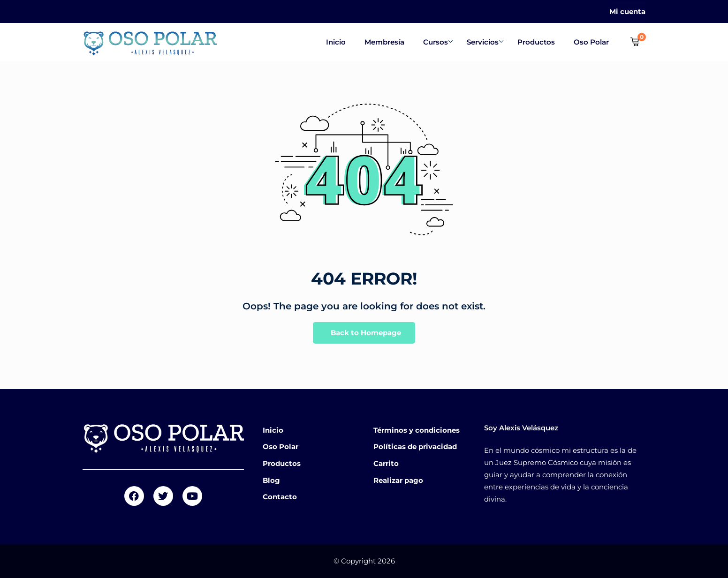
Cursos (438, 42)
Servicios (485, 42)
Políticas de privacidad (415, 447)
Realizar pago (398, 480)
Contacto (280, 497)
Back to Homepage (364, 333)
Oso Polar (591, 42)
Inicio (336, 42)
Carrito (386, 463)
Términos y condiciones (417, 430)
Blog (271, 480)
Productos (536, 42)
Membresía (384, 42)
